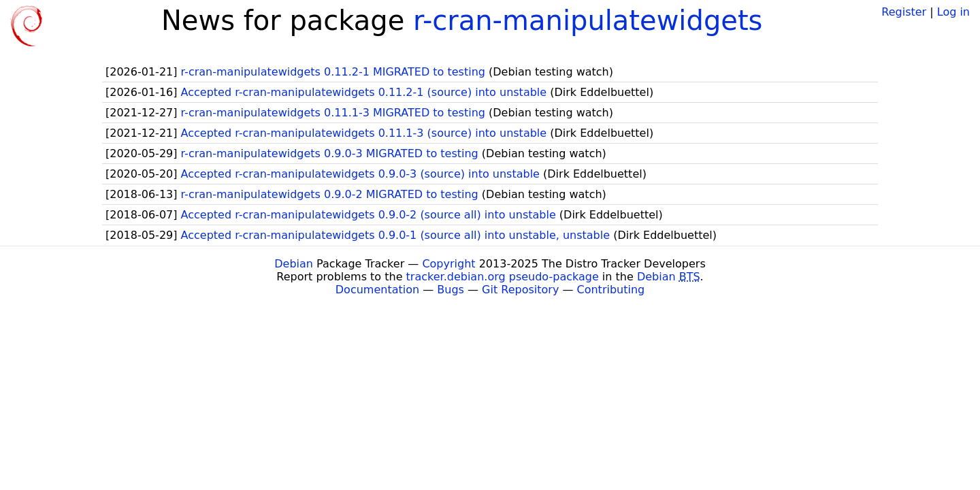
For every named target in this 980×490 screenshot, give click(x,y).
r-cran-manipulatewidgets (588, 20)
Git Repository (520, 290)
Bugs (451, 290)
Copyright (448, 264)
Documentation (377, 290)
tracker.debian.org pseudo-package (503, 277)
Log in (953, 12)
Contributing (611, 290)
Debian (294, 264)
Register (904, 12)
